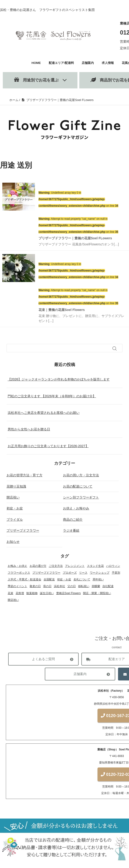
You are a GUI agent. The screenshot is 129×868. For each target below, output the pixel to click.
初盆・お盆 (15, 508)
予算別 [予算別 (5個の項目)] (116, 573)
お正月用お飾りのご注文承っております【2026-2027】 (48, 446)
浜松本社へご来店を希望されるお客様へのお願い (44, 413)
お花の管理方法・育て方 (24, 475)
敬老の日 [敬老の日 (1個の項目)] (35, 586)
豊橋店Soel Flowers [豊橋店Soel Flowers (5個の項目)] (68, 593)
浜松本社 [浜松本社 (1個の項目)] (59, 586)
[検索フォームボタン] (115, 348)
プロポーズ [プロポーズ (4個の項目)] (70, 573)
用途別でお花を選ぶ (36, 80)
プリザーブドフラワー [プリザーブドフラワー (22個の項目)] (46, 573)
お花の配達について (78, 486)
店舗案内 (88, 63)
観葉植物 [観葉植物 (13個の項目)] (32, 593)
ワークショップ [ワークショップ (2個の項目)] (100, 573)
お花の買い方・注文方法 (81, 475)
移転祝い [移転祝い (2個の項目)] (84, 586)
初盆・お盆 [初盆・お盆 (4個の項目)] (64, 579)
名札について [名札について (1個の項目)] (82, 579)
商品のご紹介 (73, 519)
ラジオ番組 (71, 530)
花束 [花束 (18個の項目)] (10, 593)
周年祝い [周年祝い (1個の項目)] (98, 579)
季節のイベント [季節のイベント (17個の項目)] (17, 586)
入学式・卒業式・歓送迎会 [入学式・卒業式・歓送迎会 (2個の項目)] (24, 579)
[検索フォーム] (60, 348)
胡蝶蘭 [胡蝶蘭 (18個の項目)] (96, 586)
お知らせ (13, 542)
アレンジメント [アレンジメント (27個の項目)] (75, 566)
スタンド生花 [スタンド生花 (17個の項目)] (95, 566)
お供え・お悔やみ (76, 508)
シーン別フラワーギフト (81, 497)
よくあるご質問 (43, 659)
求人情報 (108, 63)
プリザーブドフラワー (23, 530)
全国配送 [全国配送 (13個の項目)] (49, 579)
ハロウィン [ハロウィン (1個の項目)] (113, 566)
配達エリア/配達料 (61, 63)
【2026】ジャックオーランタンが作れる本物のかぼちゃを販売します (59, 379)
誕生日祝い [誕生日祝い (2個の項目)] (47, 593)
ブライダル (15, 519)
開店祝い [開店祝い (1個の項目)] (13, 600)
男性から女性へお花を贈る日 (29, 429)
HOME (36, 63)
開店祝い (13, 497)
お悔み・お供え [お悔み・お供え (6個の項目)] (17, 566)
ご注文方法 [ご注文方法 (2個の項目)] (56, 566)
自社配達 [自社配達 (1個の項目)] (108, 586)
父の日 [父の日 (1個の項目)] (72, 586)
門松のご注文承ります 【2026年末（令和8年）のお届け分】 (52, 396)
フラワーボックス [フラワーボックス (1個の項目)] (19, 573)
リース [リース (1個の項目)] (83, 573)
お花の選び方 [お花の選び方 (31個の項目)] (38, 566)
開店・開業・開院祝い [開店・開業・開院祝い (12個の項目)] (97, 593)
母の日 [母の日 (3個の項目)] (47, 586)
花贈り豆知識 (16, 486)
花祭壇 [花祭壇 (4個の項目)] (20, 593)
